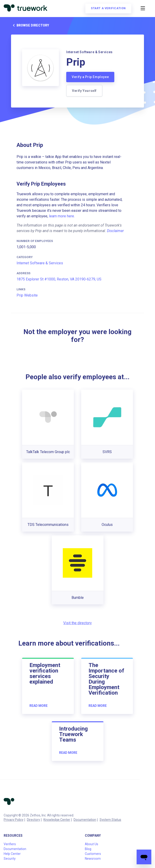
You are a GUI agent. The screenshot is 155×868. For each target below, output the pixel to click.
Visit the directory (77, 623)
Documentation (85, 820)
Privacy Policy (14, 820)
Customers (93, 854)
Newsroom (93, 859)
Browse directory (30, 25)
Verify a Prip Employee (90, 77)
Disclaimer (115, 231)
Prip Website (27, 295)
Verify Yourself (84, 91)
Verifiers (10, 844)
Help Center (12, 854)
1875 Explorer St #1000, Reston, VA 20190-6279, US (59, 279)
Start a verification (108, 8)
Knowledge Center (57, 820)
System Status (110, 820)
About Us (92, 844)
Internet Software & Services (40, 263)
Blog (88, 849)
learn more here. (62, 216)
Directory (33, 820)
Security (10, 859)
